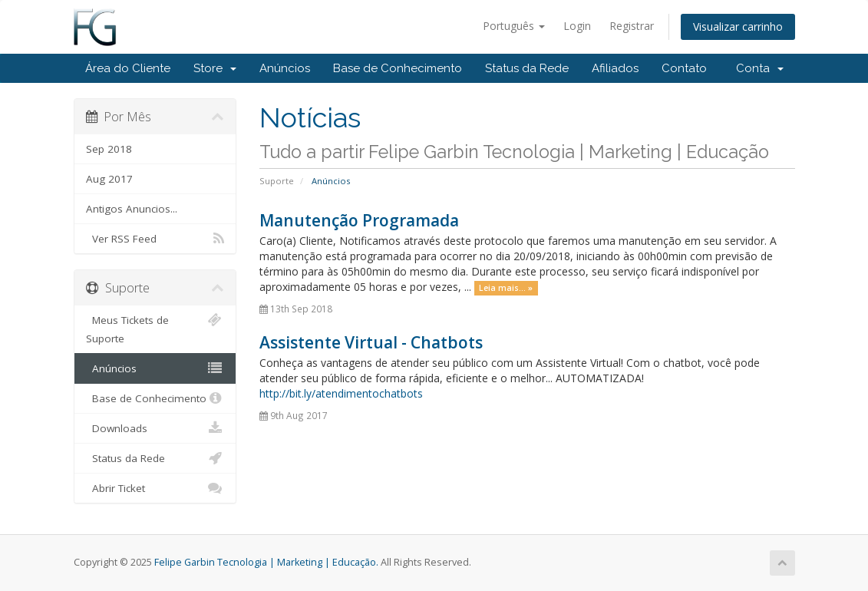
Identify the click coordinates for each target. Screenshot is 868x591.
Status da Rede (527, 68)
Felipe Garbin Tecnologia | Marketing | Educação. (266, 562)
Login (577, 26)
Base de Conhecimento (398, 68)
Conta (760, 68)
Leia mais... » (506, 288)
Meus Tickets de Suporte (155, 328)
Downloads (155, 428)
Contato (684, 68)
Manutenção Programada (359, 220)
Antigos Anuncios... (132, 209)
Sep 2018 (109, 149)
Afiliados (615, 68)
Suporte (277, 181)
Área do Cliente (128, 68)
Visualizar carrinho (738, 26)
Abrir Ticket (155, 488)
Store (215, 68)
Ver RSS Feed (155, 239)
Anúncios (285, 68)
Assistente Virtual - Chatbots (371, 342)
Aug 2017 (109, 179)
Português (514, 26)
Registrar (632, 26)
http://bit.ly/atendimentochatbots (341, 393)
